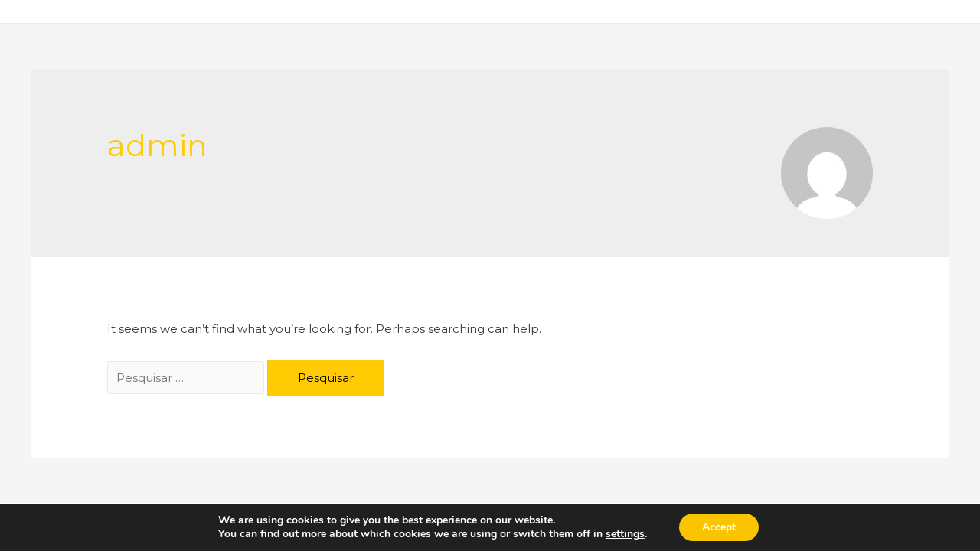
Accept (719, 527)
